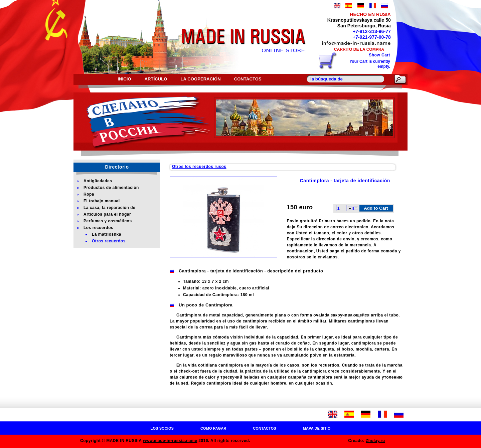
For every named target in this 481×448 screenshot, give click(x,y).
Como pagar (213, 428)
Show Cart (379, 55)
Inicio (124, 79)
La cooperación (201, 79)
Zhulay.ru (375, 441)
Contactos (248, 79)
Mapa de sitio (317, 428)
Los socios (162, 428)
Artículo (156, 79)
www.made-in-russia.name (170, 441)
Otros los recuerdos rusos (199, 167)
